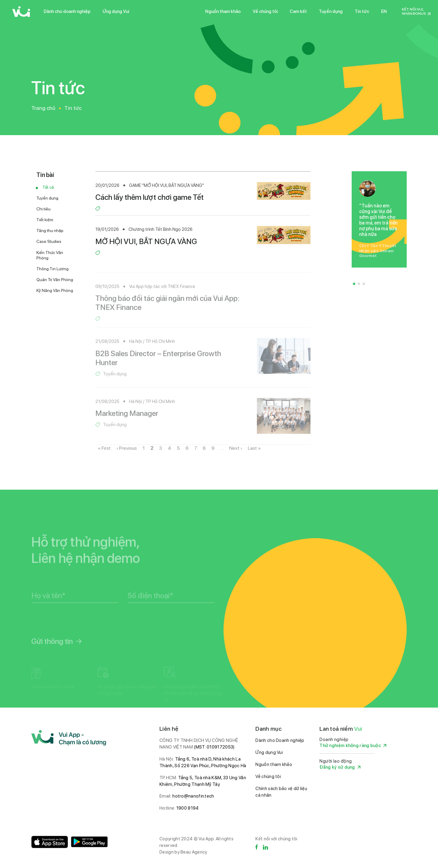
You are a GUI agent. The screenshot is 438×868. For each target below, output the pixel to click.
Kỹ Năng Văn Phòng (55, 290)
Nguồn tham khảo (223, 11)
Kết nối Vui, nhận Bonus (414, 12)
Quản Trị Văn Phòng (55, 280)
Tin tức (362, 11)
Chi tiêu (43, 209)
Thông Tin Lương (52, 269)
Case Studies (49, 241)
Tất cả (48, 187)
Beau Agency (194, 852)
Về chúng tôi (265, 11)
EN (384, 11)
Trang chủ (43, 108)
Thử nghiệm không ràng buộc (353, 746)
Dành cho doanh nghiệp (67, 11)
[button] (354, 284)
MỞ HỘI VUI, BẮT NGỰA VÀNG (146, 241)
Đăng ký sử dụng (340, 767)
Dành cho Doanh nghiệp (280, 740)
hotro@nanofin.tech (193, 796)
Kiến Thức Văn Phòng (50, 255)
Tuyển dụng (331, 11)
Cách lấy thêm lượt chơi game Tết (150, 197)
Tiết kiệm (45, 220)
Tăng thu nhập (50, 231)
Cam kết (298, 11)
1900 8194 (188, 808)
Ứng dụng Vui (116, 11)
